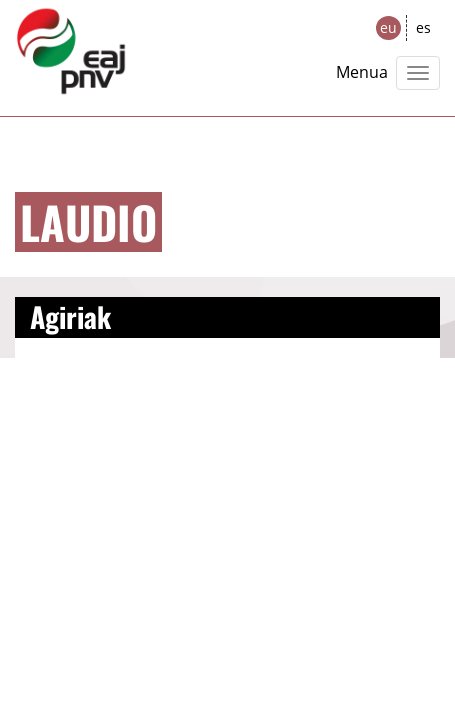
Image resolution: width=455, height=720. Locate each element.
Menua (362, 72)
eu (388, 27)
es (423, 27)
